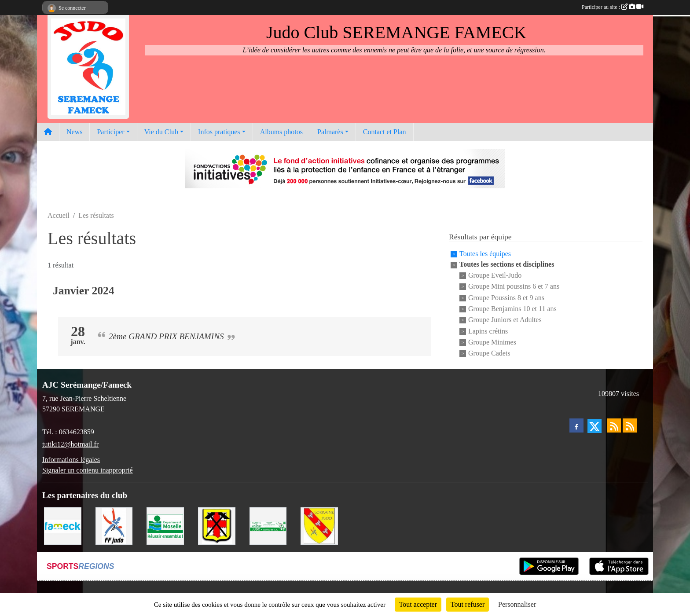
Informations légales (71, 460)
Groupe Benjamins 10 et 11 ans (512, 309)
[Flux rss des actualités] (614, 425)
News (74, 132)
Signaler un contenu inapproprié (88, 470)
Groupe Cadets (489, 354)
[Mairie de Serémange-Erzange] (217, 525)
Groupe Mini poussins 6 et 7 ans (514, 287)
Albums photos (281, 132)
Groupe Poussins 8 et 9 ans (506, 298)
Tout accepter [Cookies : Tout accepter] (418, 604)
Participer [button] (110, 132)
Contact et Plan (385, 132)
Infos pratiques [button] (219, 132)
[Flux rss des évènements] (630, 425)
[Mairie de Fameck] (63, 525)
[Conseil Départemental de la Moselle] (165, 525)
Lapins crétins (488, 331)
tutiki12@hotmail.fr (70, 444)
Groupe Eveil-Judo (495, 275)
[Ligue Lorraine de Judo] (319, 525)
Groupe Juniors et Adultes (505, 320)
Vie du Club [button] (161, 132)
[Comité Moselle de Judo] (268, 525)
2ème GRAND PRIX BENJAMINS (166, 336)
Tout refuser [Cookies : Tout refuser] (468, 604)
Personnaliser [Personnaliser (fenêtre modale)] (517, 604)
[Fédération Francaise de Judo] (114, 525)
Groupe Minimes (492, 342)
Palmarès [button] (330, 132)
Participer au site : (613, 7)
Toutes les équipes (485, 254)
